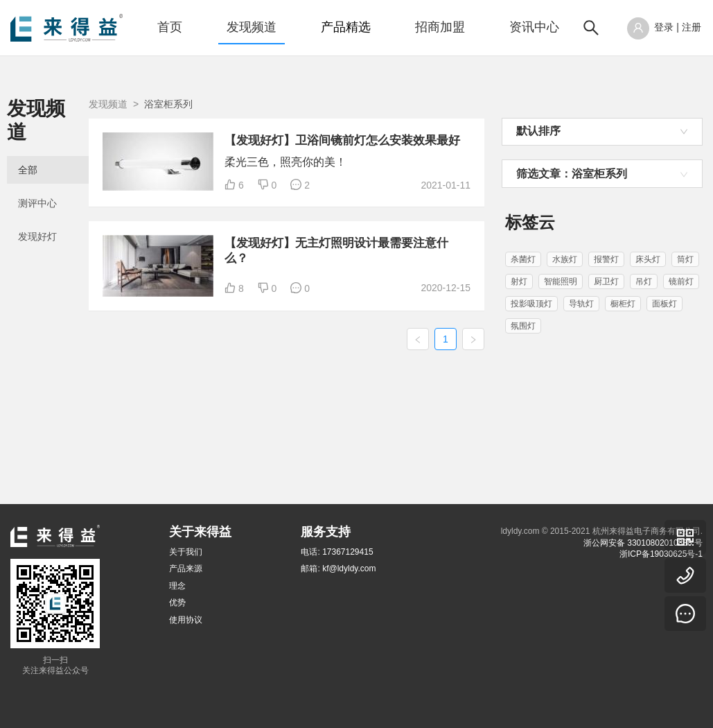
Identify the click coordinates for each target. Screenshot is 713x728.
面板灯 (664, 304)
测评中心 (37, 180)
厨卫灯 (606, 281)
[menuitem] (170, 28)
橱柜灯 (623, 304)
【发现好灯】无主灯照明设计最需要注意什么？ (407, 320)
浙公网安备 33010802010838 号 (643, 543)
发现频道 (252, 27)
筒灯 (685, 259)
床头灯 (648, 259)
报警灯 (606, 259)
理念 (177, 586)
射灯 (519, 281)
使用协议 (186, 620)
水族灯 (565, 259)
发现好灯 (37, 214)
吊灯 (644, 281)
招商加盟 (440, 27)
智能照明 (561, 281)
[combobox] (602, 132)
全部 (28, 147)
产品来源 (186, 569)
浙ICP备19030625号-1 (661, 554)
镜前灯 (681, 281)
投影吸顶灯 (531, 304)
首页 (170, 27)
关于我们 (186, 552)
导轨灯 (581, 304)
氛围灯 (523, 326)
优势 (177, 603)
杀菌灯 (523, 259)
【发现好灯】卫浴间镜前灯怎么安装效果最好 (407, 155)
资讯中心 (534, 27)
